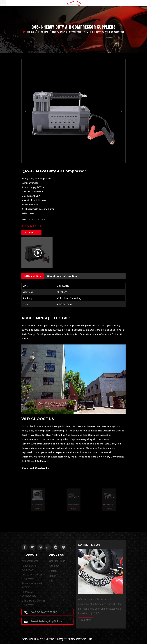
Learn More (85, 620)
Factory (53, 571)
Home (31, 32)
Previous (25, 111)
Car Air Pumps (57, 561)
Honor (53, 576)
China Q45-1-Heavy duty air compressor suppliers (64, 326)
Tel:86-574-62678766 (41, 612)
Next (122, 111)
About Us (54, 566)
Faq (51, 581)
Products (43, 32)
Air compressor (30, 561)
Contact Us (31, 233)
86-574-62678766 (31, 226)
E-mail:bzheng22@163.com (44, 621)
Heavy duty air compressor (67, 32)
